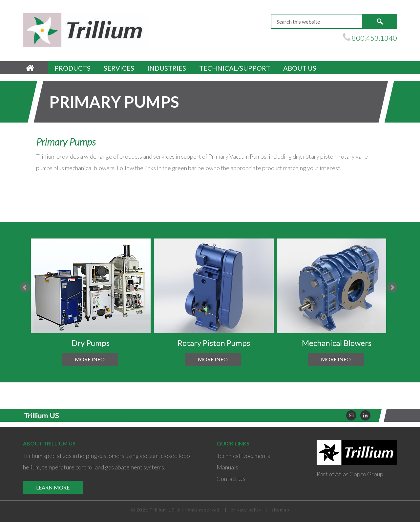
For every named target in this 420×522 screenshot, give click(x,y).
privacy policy (246, 510)
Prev (25, 287)
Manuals (227, 467)
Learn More (53, 487)
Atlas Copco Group (359, 474)
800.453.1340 (374, 38)
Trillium (85, 30)
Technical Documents (243, 456)
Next (392, 287)
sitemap (280, 510)
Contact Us (231, 479)
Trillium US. (163, 510)
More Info (90, 359)
